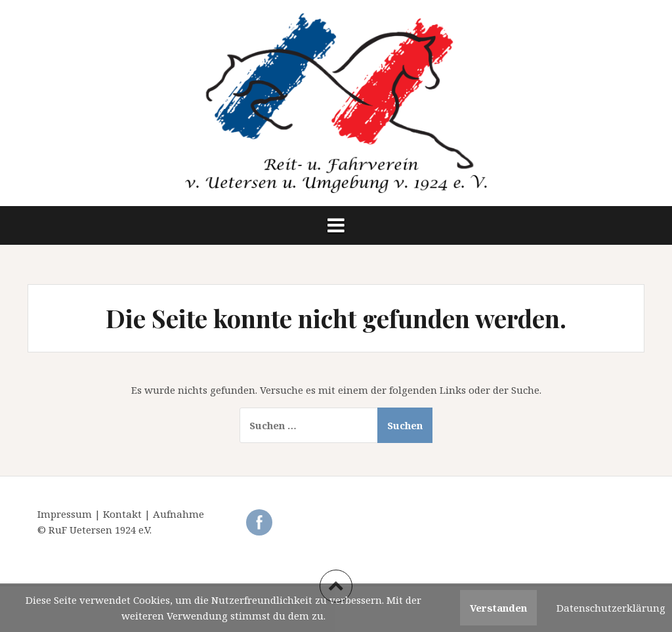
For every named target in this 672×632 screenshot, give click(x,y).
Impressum (66, 514)
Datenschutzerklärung (611, 608)
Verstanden (498, 608)
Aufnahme (178, 514)
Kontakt (124, 514)
